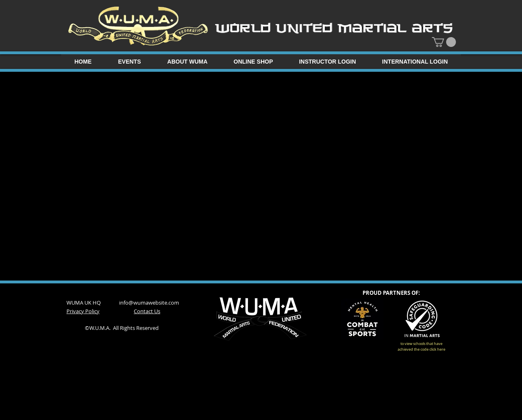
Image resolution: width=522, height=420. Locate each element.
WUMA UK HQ (93, 303)
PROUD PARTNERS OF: (391, 293)
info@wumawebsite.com (149, 303)
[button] (444, 42)
